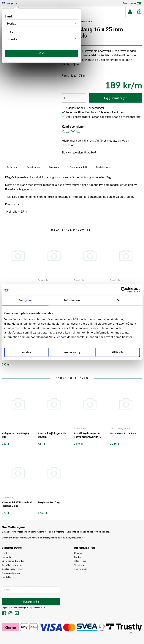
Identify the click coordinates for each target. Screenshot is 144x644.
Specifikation (33, 167)
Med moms (132, 4)
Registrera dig (31, 602)
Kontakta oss (9, 577)
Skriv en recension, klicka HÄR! (80, 152)
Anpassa (72, 352)
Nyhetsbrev (80, 565)
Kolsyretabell (81, 569)
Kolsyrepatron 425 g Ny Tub (16, 435)
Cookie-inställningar (12, 569)
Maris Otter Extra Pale (123, 433)
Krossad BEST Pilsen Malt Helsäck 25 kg (17, 504)
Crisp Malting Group (120, 428)
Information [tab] (72, 300)
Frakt (4, 553)
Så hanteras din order (13, 561)
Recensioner (55, 167)
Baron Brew (80, 428)
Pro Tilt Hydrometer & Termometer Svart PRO (88, 435)
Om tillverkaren (103, 167)
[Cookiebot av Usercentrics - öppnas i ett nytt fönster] (123, 290)
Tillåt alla (118, 352)
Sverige (10, 3)
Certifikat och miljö (12, 565)
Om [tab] (119, 300)
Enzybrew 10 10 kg (49, 502)
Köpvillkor (7, 557)
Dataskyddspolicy (11, 573)
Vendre (42, 608)
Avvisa (26, 352)
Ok (41, 53)
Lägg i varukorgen (116, 98)
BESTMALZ (8, 497)
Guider (77, 557)
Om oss (78, 553)
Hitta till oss (80, 561)
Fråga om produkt (78, 167)
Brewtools (43, 280)
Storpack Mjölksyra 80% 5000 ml (52, 435)
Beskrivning (12, 167)
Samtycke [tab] (25, 300)
